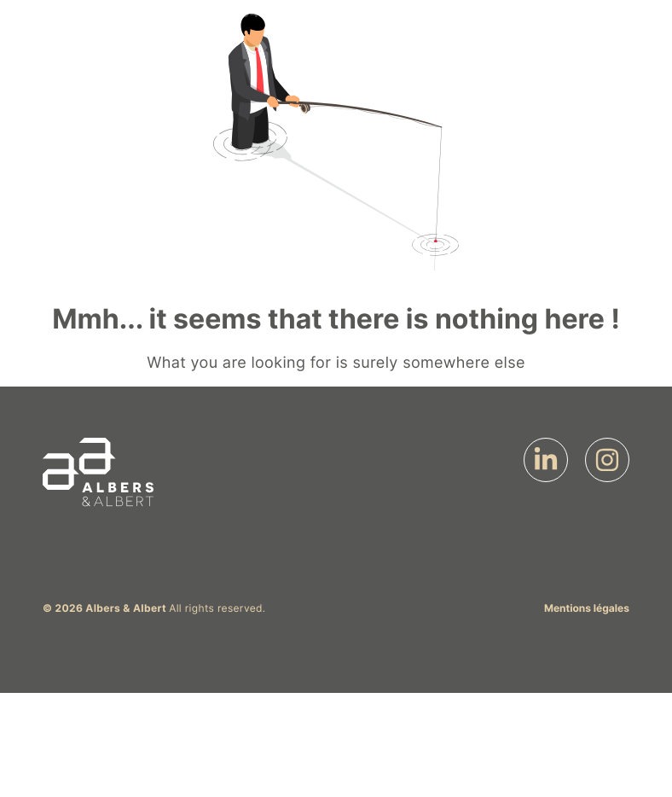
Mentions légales (587, 608)
